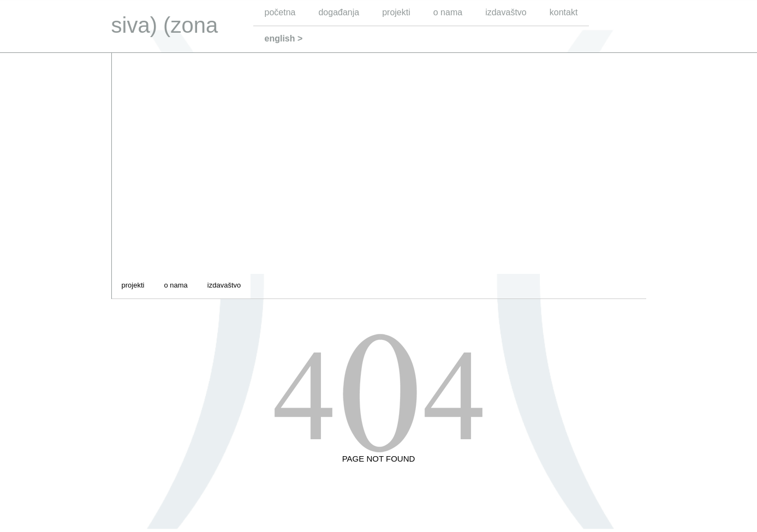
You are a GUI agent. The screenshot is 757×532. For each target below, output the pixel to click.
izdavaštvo (506, 12)
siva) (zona (165, 25)
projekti (396, 12)
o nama (448, 12)
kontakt (564, 12)
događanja (339, 12)
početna (280, 12)
